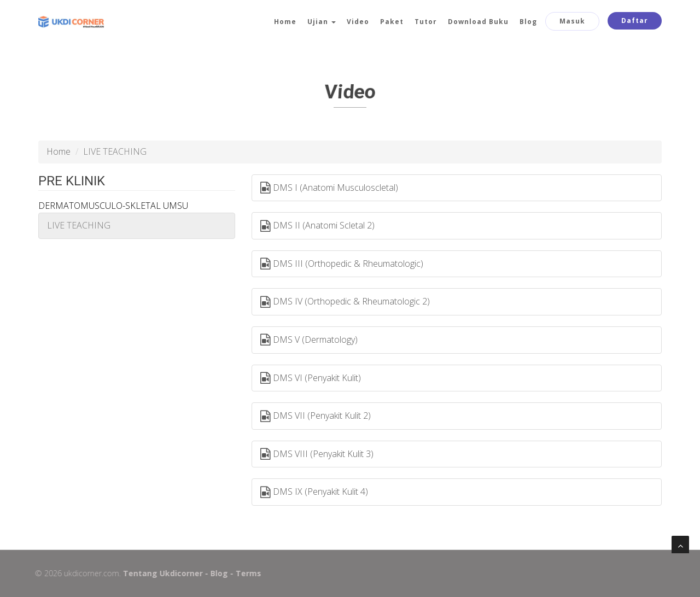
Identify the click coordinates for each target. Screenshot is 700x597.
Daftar (635, 21)
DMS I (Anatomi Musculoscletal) (329, 188)
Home (285, 22)
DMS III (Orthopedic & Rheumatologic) (342, 264)
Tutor (426, 22)
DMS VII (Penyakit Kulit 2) (316, 416)
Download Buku (478, 22)
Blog (528, 22)
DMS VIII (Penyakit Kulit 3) (317, 454)
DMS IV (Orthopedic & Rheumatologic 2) (345, 302)
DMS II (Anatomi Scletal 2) (317, 226)
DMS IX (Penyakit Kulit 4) (314, 492)
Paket (392, 22)
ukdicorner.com (87, 573)
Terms (244, 573)
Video (358, 22)
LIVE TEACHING (79, 225)
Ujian (322, 22)
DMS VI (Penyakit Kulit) (311, 378)
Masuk (572, 21)
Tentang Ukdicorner (159, 573)
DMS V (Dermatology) (309, 340)
